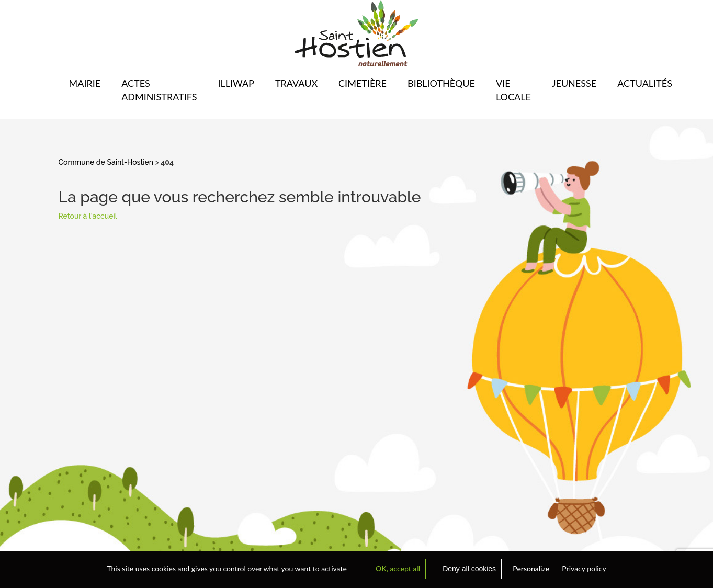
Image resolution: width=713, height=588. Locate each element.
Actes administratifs (159, 90)
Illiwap (236, 83)
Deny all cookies (469, 569)
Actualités (645, 83)
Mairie (85, 83)
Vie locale (513, 90)
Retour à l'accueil (88, 216)
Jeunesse (574, 83)
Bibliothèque (441, 83)
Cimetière (363, 83)
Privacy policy (584, 568)
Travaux (296, 83)
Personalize (531, 568)
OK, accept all (398, 568)
